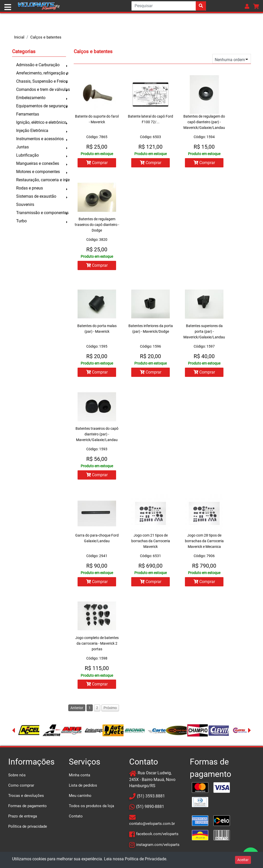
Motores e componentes (38, 172)
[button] (247, 6)
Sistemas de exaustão (36, 196)
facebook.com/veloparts (157, 836)
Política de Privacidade (145, 859)
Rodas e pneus (30, 188)
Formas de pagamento (27, 808)
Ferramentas (28, 114)
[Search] (169, 6)
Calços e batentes (46, 37)
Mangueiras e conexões (38, 163)
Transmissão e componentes (41, 213)
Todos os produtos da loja (91, 808)
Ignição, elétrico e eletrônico (41, 122)
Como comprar (21, 787)
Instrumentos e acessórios (40, 139)
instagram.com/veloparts (158, 846)
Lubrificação (27, 155)
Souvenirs (25, 204)
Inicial (19, 37)
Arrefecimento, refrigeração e (41, 73)
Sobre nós (17, 777)
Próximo (110, 710)
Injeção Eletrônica (32, 131)
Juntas (22, 147)
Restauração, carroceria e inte (41, 180)
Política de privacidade (28, 828)
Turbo (21, 221)
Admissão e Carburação (38, 65)
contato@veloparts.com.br (152, 825)
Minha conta (79, 777)
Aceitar (243, 860)
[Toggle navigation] (8, 7)
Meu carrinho (80, 797)
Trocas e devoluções (26, 797)
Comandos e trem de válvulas (41, 89)
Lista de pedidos (83, 787)
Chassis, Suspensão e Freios (41, 81)
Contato (76, 818)
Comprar (97, 163)
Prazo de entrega (23, 818)
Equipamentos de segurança (41, 106)
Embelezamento (31, 98)
